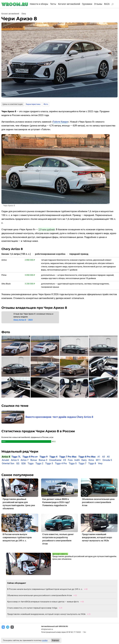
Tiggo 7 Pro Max (68, 457)
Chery (24, 14)
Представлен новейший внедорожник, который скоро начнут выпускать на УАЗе (97, 537)
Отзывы (98, 4)
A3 (104, 457)
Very (100, 463)
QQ (18, 463)
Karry (84, 460)
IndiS (77, 460)
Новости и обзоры (39, 4)
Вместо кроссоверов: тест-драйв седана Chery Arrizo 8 (59, 417)
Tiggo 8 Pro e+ (30, 457)
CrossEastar (55, 460)
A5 (108, 457)
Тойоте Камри (60, 122)
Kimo (91, 460)
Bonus (34, 460)
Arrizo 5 (15, 460)
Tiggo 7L (16, 457)
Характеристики (33, 104)
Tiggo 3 (49, 463)
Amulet (5, 460)
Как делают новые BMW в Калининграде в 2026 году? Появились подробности (56, 502)
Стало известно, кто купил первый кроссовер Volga (32, 608)
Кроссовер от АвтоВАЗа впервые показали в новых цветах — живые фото (43, 602)
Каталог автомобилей (69, 4)
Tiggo (31, 463)
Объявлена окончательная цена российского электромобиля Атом (98, 502)
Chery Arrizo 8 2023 (23, 320)
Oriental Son (8, 463)
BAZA (107, 4)
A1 (99, 457)
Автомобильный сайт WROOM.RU (55, 626)
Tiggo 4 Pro (61, 463)
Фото (46, 104)
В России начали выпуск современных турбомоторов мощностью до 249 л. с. (17, 537)
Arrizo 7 (25, 460)
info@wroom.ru (47, 629)
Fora (70, 460)
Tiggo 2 (39, 463)
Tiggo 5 (73, 463)
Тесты (53, 4)
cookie (45, 640)
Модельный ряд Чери (20, 451)
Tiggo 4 (53, 457)
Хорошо (55, 640)
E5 (65, 460)
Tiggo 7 (82, 463)
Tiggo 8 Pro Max (87, 457)
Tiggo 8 (92, 463)
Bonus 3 (43, 460)
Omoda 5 (107, 460)
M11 (98, 460)
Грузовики (87, 4)
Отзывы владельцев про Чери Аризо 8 (34, 308)
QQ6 (23, 463)
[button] (6, 60)
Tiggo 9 (44, 457)
